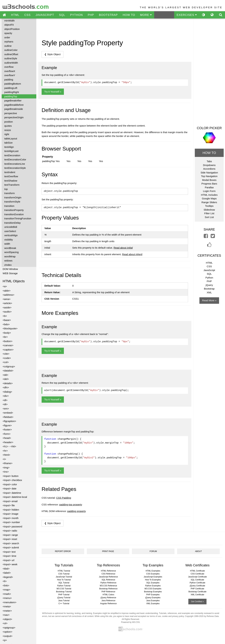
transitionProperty (14, 210)
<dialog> (7, 392)
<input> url (9, 560)
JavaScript (209, 270)
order (7, 37)
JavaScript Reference (108, 577)
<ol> (5, 623)
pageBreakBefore (14, 105)
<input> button (11, 476)
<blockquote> (10, 328)
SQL (62, 15)
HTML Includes (209, 195)
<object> (7, 619)
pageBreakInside (14, 109)
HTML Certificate (197, 571)
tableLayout (11, 138)
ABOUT (198, 551)
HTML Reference (108, 571)
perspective (11, 113)
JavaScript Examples (153, 577)
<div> (6, 396)
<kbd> (6, 569)
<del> (6, 379)
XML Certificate (197, 595)
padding (9, 80)
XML (209, 292)
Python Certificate (198, 583)
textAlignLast (11, 151)
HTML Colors (108, 595)
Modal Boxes (209, 180)
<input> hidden (11, 510)
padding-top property (71, 505)
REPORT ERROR (63, 551)
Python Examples (153, 586)
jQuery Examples (153, 598)
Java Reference (108, 601)
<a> (5, 286)
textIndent (10, 172)
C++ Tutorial (64, 604)
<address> (9, 295)
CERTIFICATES (209, 256)
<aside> (7, 307)
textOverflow (11, 176)
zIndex (8, 265)
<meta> (7, 606)
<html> (6, 455)
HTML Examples (153, 571)
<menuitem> (9, 602)
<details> (8, 383)
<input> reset (10, 539)
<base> (7, 320)
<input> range (10, 535)
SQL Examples (153, 583)
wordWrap (10, 256)
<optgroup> (9, 628)
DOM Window (10, 269)
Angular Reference (108, 604)
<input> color (10, 484)
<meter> (7, 611)
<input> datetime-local (15, 497)
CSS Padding (64, 498)
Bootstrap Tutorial (64, 592)
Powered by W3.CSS (130, 622)
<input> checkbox (12, 480)
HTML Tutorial (64, 571)
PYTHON (77, 15)
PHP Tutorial (64, 595)
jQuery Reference (108, 598)
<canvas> (8, 345)
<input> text (9, 552)
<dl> (5, 400)
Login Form (209, 191)
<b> (5, 316)
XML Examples (153, 604)
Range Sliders (209, 202)
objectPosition (12, 29)
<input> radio (10, 531)
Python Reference (108, 583)
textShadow (11, 181)
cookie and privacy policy (173, 616)
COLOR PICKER (209, 128)
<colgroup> (9, 366)
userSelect (10, 231)
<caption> (8, 350)
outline (8, 46)
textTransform (12, 185)
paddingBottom (13, 84)
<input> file (9, 505)
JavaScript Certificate (197, 577)
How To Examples (153, 580)
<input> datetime (12, 493)
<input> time (9, 556)
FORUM (153, 551)
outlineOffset (11, 54)
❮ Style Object (52, 54)
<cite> (6, 354)
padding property (77, 511)
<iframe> (8, 463)
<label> (7, 573)
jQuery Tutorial (64, 598)
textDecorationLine (15, 164)
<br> (5, 337)
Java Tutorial (64, 601)
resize (8, 130)
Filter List (209, 213)
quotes (8, 126)
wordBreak (10, 248)
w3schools (26, 6)
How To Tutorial (64, 580)
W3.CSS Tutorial (64, 589)
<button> (8, 341)
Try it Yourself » (53, 92)
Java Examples (153, 601)
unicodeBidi (11, 227)
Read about (123, 248)
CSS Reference (108, 574)
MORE (146, 15)
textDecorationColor (15, 159)
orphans (9, 42)
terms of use (156, 616)
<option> (7, 632)
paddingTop (11, 96)
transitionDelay (12, 223)
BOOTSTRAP (108, 15)
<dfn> (6, 387)
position (9, 122)
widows (8, 261)
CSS (27, 15)
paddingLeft (11, 88)
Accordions (209, 169)
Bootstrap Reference (108, 589)
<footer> (7, 430)
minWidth (9, 21)
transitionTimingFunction (18, 218)
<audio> (7, 312)
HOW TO (129, 15)
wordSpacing (11, 252)
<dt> (5, 404)
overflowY (10, 75)
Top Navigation (209, 176)
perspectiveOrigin (14, 117)
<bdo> (6, 324)
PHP (91, 15)
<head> (7, 438)
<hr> (5, 451)
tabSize (8, 143)
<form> (7, 434)
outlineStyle (11, 58)
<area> (7, 299)
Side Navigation (209, 173)
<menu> (7, 598)
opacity (8, 33)
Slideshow (209, 210)
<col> (6, 362)
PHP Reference (108, 592)
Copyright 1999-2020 (194, 616)
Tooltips (209, 206)
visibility (9, 240)
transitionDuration (14, 214)
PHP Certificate (197, 589)
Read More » (209, 300)
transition (9, 206)
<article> (7, 303)
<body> (7, 333)
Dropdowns (209, 165)
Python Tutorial (64, 586)
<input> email (10, 501)
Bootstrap (209, 289)
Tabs (209, 161)
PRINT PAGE (108, 551)
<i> (4, 459)
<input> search (11, 543)
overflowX (10, 71)
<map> (7, 590)
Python (209, 278)
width (7, 244)
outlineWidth (11, 63)
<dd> (5, 375)
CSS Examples (153, 574)
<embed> (8, 413)
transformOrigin (13, 197)
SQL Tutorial (64, 583)
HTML (15, 15)
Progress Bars (209, 184)
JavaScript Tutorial (64, 577)
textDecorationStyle (15, 168)
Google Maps (209, 198)
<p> (5, 640)
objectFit (9, 25)
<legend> (8, 577)
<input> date (9, 488)
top (6, 189)
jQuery (209, 285)
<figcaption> (9, 421)
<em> (6, 409)
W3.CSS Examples (153, 589)
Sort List (209, 217)
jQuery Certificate (198, 586)
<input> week (10, 564)
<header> (8, 442)
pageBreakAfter (13, 101)
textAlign (9, 147)
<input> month (11, 518)
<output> (8, 636)
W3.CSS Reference (108, 586)
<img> (6, 468)
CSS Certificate (197, 574)
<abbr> (7, 291)
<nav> (6, 615)
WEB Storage (10, 273)
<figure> (7, 425)
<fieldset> (8, 417)
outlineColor (11, 50)
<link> (6, 585)
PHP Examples (153, 595)
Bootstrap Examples (153, 592)
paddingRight (12, 92)
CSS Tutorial (64, 574)
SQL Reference (108, 580)
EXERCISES (187, 15)
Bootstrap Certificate (198, 592)
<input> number (11, 522)
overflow (9, 67)
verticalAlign (11, 235)
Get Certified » (197, 602)
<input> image (10, 514)
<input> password (12, 526)
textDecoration (12, 155)
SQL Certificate (198, 580)
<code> (7, 358)
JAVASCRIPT (45, 15)
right (7, 134)
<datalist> (8, 371)
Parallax (209, 187)
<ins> (6, 472)
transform (9, 193)
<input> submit (11, 547)
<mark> (7, 594)
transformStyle (12, 202)
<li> (5, 581)
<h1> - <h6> (9, 446)
